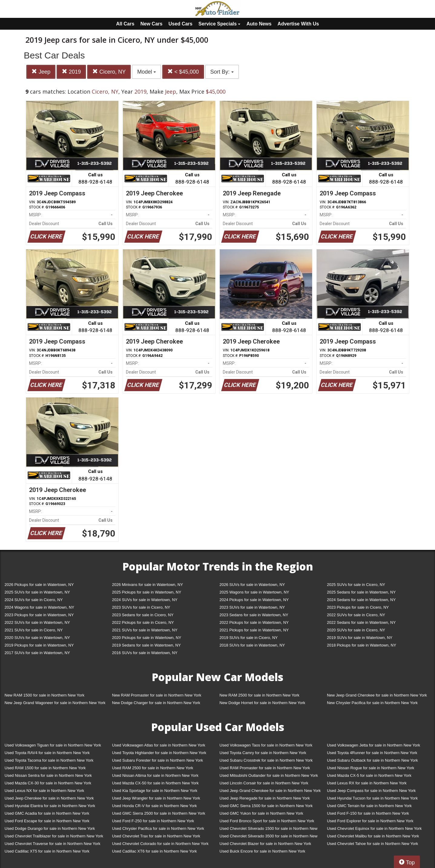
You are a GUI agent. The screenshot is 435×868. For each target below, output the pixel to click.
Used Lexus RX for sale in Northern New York (367, 783)
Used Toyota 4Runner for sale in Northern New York (372, 753)
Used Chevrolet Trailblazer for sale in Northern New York (54, 836)
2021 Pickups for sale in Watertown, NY (254, 630)
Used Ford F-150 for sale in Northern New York (368, 813)
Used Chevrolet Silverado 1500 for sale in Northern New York (269, 830)
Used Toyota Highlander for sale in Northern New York (159, 753)
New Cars (152, 24)
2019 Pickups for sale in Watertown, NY (39, 645)
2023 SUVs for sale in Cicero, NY (141, 607)
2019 (71, 72)
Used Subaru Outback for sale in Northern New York (372, 760)
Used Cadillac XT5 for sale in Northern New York (47, 851)
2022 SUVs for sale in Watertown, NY (37, 622)
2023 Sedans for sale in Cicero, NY (143, 615)
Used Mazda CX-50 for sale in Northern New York (155, 783)
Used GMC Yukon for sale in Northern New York (261, 813)
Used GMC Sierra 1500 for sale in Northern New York (266, 806)
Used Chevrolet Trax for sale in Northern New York (156, 836)
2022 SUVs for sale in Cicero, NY (356, 615)
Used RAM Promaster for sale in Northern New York (265, 768)
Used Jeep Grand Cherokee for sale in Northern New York (270, 791)
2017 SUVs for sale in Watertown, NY (37, 653)
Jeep (41, 72)
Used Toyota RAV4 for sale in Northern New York (47, 753)
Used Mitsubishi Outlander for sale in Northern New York (269, 775)
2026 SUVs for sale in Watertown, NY (252, 585)
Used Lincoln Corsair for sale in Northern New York (264, 783)
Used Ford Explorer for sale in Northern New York (370, 821)
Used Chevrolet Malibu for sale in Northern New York (373, 836)
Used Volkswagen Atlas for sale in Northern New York (159, 745)
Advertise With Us (298, 24)
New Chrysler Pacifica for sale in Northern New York (372, 703)
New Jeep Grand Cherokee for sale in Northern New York (377, 695)
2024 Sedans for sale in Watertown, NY (361, 600)
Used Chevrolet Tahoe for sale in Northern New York (372, 844)
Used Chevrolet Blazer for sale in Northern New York (265, 844)
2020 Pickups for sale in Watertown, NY (147, 638)
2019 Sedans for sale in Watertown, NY (146, 645)
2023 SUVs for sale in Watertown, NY (252, 607)
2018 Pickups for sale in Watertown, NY (362, 645)
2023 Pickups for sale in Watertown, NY (39, 615)
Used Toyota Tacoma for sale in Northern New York (49, 760)
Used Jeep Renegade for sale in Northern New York (265, 798)
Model (147, 72)
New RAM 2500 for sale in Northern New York (259, 695)
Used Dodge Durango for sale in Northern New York (50, 828)
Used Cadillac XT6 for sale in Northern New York (154, 851)
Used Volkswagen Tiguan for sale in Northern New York (53, 745)
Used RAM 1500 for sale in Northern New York (45, 768)
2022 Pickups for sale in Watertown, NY (254, 622)
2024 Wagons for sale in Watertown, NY (39, 607)
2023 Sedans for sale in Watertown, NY (254, 615)
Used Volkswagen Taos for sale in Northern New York (266, 745)
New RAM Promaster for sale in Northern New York (157, 695)
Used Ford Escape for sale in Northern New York (47, 821)
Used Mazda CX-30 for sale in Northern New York (48, 783)
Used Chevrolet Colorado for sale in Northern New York (160, 844)
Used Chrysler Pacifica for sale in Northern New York (158, 828)
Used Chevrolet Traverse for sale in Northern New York (52, 844)
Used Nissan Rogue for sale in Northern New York (371, 768)
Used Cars (181, 24)
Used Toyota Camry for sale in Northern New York (263, 753)
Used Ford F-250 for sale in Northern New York (153, 821)
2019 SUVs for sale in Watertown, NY (360, 638)
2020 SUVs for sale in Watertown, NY (37, 638)
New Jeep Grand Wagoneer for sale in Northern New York (55, 703)
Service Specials (220, 24)
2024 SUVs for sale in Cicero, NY (34, 600)
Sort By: (222, 72)
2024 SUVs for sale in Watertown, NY (145, 600)
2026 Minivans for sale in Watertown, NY (147, 585)
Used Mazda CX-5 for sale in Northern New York (369, 775)
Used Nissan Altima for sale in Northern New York (155, 775)
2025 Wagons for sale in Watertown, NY (254, 592)
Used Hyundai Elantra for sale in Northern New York (50, 806)
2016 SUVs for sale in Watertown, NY (145, 653)
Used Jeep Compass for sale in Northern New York (371, 791)
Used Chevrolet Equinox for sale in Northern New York (374, 828)
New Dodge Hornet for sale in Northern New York (262, 703)
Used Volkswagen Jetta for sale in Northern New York (374, 745)
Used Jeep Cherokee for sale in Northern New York (49, 798)
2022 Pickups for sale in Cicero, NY (143, 622)
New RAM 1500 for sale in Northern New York (44, 695)
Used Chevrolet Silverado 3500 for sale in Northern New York (269, 837)
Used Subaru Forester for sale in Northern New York (158, 760)
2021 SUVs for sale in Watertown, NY (145, 630)
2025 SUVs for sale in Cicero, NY (356, 585)
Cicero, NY (109, 72)
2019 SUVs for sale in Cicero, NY (249, 638)
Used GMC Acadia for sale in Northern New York (47, 813)
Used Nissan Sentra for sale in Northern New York (48, 775)
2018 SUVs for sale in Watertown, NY (252, 645)
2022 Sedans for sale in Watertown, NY (361, 622)
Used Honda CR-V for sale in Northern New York (154, 806)
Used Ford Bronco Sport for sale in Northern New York (267, 821)
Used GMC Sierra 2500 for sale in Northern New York (159, 813)
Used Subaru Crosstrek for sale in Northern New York (266, 760)
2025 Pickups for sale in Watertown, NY (147, 592)
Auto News (259, 24)
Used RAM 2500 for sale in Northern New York (153, 768)
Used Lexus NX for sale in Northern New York (44, 791)
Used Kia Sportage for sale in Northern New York (155, 791)
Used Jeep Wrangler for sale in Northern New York (156, 798)
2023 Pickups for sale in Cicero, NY (358, 607)
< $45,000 (183, 72)
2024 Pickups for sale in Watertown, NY (254, 600)
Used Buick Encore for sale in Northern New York (262, 851)
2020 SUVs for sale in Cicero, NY (356, 630)
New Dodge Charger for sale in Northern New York (156, 703)
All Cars (125, 24)
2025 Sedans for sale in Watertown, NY (361, 592)
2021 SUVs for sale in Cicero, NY (34, 630)
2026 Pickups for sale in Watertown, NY (39, 585)
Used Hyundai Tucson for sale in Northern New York (372, 798)
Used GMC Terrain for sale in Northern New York (369, 806)
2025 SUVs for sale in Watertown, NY (37, 592)
